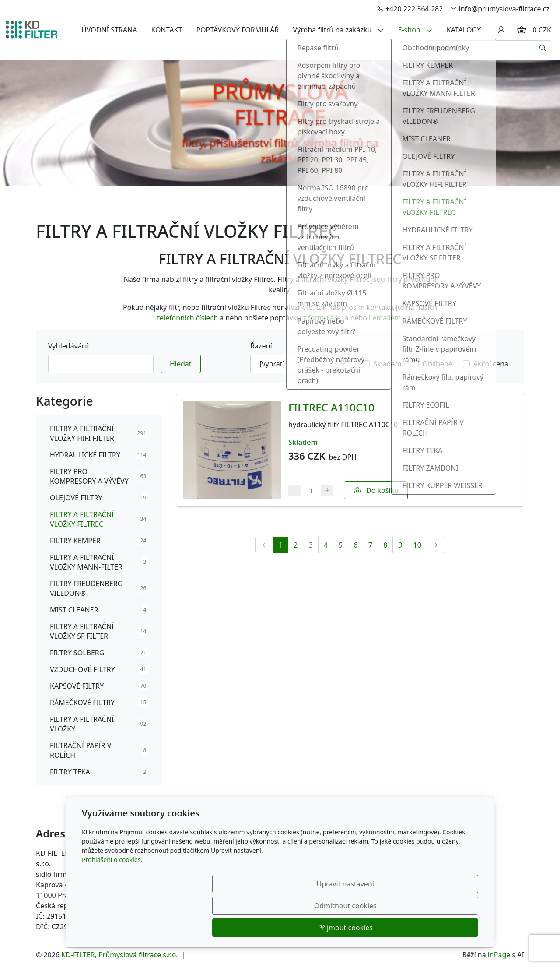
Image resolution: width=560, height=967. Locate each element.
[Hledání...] (481, 48)
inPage (499, 955)
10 (417, 545)
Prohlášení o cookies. (112, 903)
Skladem (387, 364)
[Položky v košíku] (521, 30)
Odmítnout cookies (349, 928)
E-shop (415, 30)
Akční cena (491, 364)
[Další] (436, 545)
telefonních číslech (187, 318)
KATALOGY (464, 30)
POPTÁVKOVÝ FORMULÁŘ (237, 30)
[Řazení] (303, 364)
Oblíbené (437, 364)
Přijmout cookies (436, 928)
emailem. (388, 318)
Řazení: (262, 346)
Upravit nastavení (261, 928)
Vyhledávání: (69, 346)
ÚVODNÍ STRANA (109, 30)
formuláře (324, 318)
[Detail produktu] (232, 450)
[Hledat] (543, 48)
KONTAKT (166, 30)
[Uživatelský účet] (501, 30)
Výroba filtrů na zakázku (339, 30)
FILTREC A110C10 (331, 407)
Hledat (181, 364)
